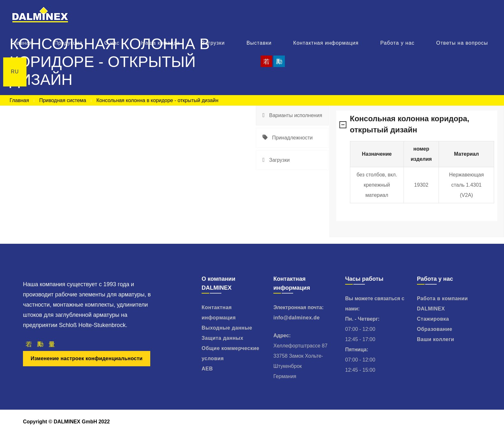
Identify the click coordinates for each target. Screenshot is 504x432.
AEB (207, 369)
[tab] (292, 115)
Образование (435, 329)
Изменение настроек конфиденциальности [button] (87, 358)
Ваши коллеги (436, 339)
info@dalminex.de (296, 318)
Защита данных (222, 338)
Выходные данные (227, 328)
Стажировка (433, 319)
